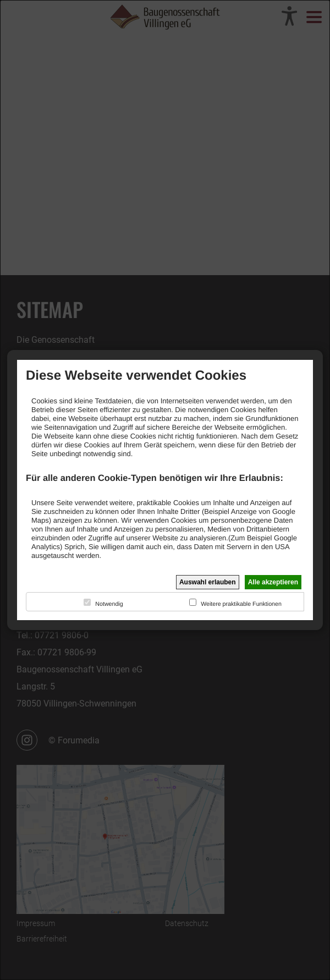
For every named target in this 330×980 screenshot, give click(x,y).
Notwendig (109, 604)
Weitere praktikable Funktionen (241, 604)
